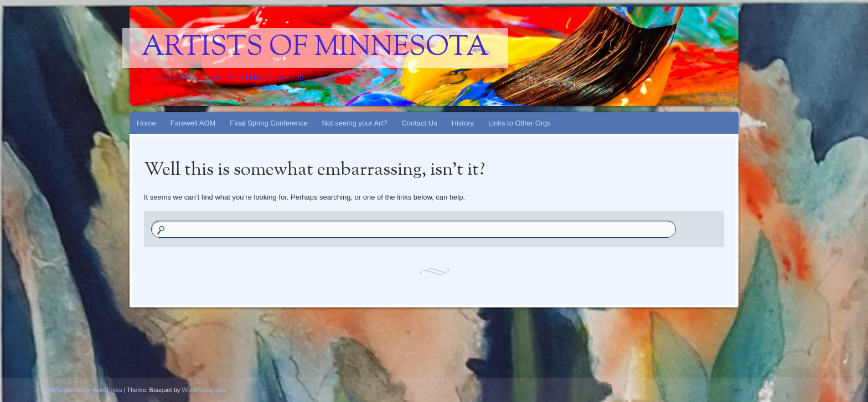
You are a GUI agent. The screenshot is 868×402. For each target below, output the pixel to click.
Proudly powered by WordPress (79, 390)
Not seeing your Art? (355, 123)
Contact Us (419, 123)
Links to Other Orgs (520, 123)
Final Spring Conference (268, 123)
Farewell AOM (193, 123)
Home (146, 123)
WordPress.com (203, 390)
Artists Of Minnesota (315, 48)
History (463, 123)
